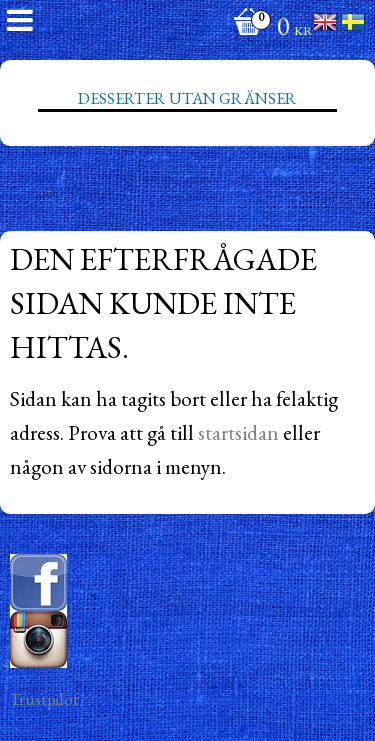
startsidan (238, 432)
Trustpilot (44, 699)
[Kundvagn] (268, 28)
